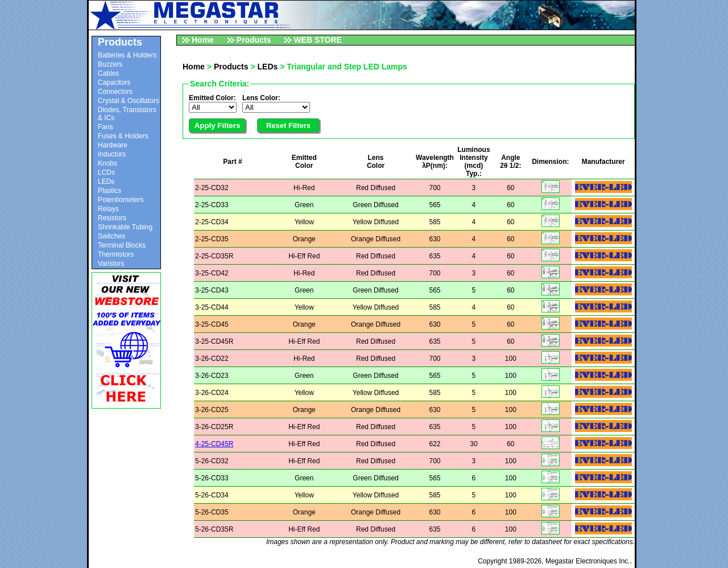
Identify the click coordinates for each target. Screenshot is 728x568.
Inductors (112, 154)
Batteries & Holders (127, 55)
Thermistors (116, 254)
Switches (111, 236)
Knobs (107, 163)
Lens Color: (261, 98)
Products (254, 40)
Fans (106, 127)
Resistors (112, 218)
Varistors (111, 264)
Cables (108, 73)
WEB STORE (318, 40)
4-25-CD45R (214, 444)
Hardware (113, 145)
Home (203, 40)
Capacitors (114, 83)
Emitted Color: (212, 98)
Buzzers (110, 64)
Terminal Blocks (122, 245)
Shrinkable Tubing (125, 227)
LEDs (106, 182)
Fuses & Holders (123, 136)
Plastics (109, 191)
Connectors (115, 92)
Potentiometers (121, 200)
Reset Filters (288, 125)
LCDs (106, 172)
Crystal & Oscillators (129, 101)
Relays (108, 209)
